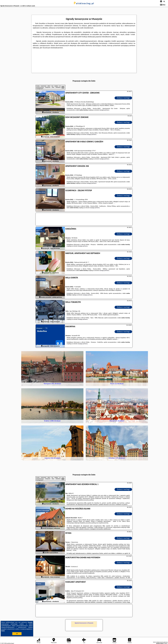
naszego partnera (104, 110)
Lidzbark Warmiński (43, 510)
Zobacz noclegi (123, 98)
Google (30, 622)
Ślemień (39, 559)
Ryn (38, 486)
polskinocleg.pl (84, 3)
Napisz (166, 643)
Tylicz (38, 304)
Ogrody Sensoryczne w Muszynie (84, 623)
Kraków (39, 584)
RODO (3, 631)
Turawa (39, 535)
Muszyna (39, 231)
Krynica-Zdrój (41, 95)
